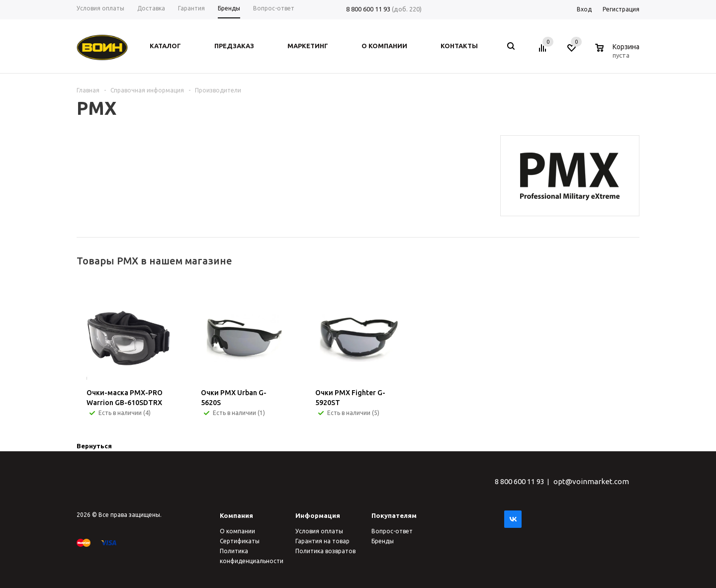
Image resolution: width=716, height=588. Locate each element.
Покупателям (394, 515)
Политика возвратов (325, 551)
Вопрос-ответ (392, 531)
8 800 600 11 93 (368, 9)
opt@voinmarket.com (591, 481)
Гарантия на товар (322, 541)
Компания (236, 515)
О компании (237, 531)
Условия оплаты (319, 531)
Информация (318, 515)
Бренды (383, 541)
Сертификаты (240, 541)
